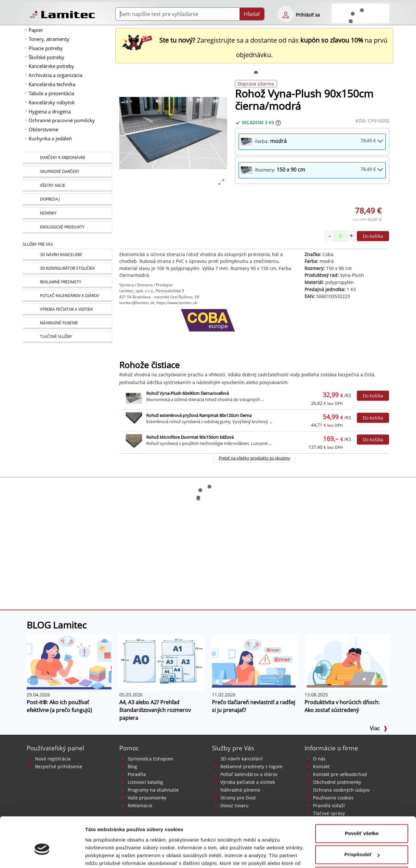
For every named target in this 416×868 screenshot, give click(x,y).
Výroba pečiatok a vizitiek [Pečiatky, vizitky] (248, 782)
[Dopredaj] (67, 200)
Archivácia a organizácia (55, 75)
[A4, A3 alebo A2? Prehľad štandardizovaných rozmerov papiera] (162, 662)
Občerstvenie (43, 129)
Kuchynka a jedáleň (50, 138)
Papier (36, 30)
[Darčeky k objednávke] (67, 158)
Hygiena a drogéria (50, 111)
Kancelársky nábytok (52, 102)
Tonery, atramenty (49, 39)
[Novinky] (67, 214)
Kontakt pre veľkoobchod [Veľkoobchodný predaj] (340, 774)
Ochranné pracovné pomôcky (62, 120)
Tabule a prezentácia (51, 93)
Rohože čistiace (149, 365)
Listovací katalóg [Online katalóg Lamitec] (145, 782)
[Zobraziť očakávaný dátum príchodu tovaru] (278, 122)
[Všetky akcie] (67, 186)
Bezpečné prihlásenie (59, 766)
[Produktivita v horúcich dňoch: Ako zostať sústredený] (347, 662)
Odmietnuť (362, 842)
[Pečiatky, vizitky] (67, 310)
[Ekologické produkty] (67, 227)
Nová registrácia (53, 759)
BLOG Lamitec (57, 625)
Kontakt (321, 766)
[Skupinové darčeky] (67, 172)
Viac (379, 728)
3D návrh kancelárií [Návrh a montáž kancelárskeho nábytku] (241, 759)
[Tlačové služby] (67, 337)
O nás (319, 759)
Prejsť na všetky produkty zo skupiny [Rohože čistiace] (254, 458)
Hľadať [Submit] (252, 14)
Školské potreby (46, 57)
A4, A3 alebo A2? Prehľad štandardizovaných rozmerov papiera (155, 710)
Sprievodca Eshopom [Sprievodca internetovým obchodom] (150, 759)
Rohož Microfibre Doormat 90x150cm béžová (190, 437)
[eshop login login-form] (286, 14)
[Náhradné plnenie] (67, 323)
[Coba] (208, 325)
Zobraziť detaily (104, 855)
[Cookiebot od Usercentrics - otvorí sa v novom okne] (42, 855)
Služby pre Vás (233, 748)
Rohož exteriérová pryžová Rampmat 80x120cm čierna (199, 415)
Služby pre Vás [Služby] (38, 244)
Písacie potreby (46, 48)
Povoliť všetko (362, 800)
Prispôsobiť (362, 821)
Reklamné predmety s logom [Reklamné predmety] (251, 766)
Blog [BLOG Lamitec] (132, 766)
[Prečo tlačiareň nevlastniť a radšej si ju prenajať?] (254, 662)
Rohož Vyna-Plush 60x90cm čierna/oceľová (188, 393)
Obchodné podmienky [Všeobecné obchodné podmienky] (337, 782)
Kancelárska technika (52, 84)
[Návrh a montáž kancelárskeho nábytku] (67, 255)
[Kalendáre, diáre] (67, 296)
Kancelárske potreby (51, 66)
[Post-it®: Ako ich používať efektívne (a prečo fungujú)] (69, 662)
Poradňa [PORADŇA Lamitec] (137, 774)
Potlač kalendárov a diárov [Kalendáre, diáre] (249, 774)
